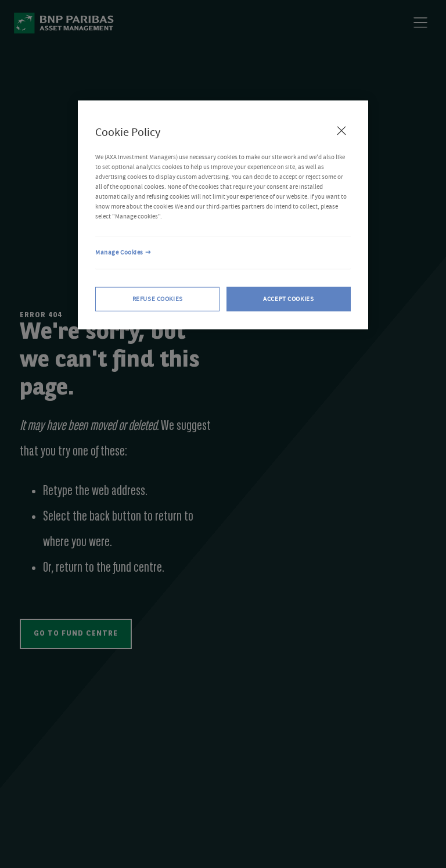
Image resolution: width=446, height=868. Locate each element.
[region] (223, 215)
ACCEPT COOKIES (288, 299)
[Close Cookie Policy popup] (341, 131)
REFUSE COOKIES (158, 299)
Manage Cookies (119, 252)
